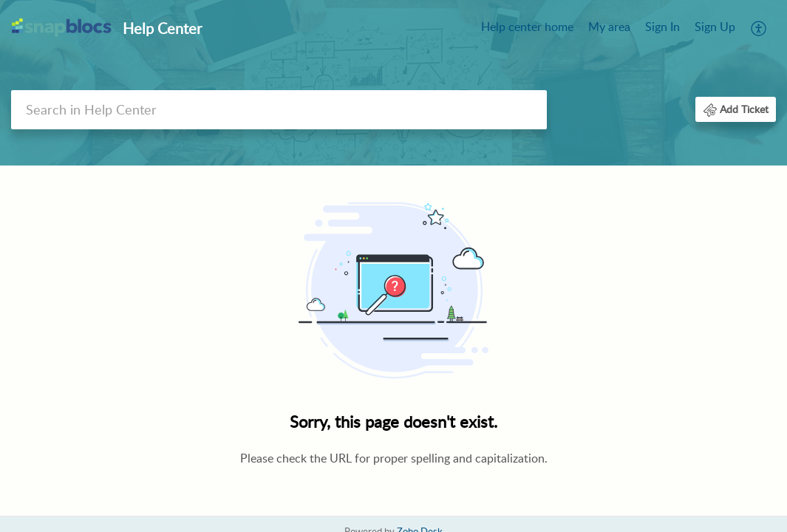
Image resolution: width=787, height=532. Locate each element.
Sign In (662, 27)
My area (609, 27)
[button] (759, 28)
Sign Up (715, 27)
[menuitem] (527, 28)
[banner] (393, 83)
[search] (279, 110)
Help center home (527, 27)
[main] (393, 342)
